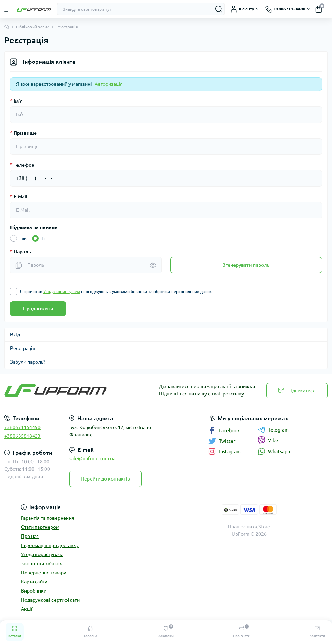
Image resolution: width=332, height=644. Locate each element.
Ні (44, 238)
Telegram (273, 430)
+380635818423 (22, 436)
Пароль (21, 252)
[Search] (219, 9)
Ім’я (16, 101)
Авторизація (109, 84)
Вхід (15, 335)
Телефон (22, 165)
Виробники (34, 591)
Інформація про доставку (50, 545)
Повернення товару (44, 573)
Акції (27, 609)
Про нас (30, 536)
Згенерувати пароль (246, 265)
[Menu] (8, 9)
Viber (269, 440)
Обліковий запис (33, 27)
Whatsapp (274, 451)
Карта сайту (34, 582)
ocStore (262, 527)
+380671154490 (22, 427)
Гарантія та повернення (48, 518)
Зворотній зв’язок (42, 563)
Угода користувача (42, 554)
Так (23, 238)
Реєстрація (23, 348)
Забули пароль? (28, 362)
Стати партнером (40, 527)
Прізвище (23, 133)
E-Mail (19, 197)
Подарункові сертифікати (50, 600)
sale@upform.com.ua (92, 458)
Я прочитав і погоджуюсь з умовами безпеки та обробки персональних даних (116, 292)
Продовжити (38, 309)
